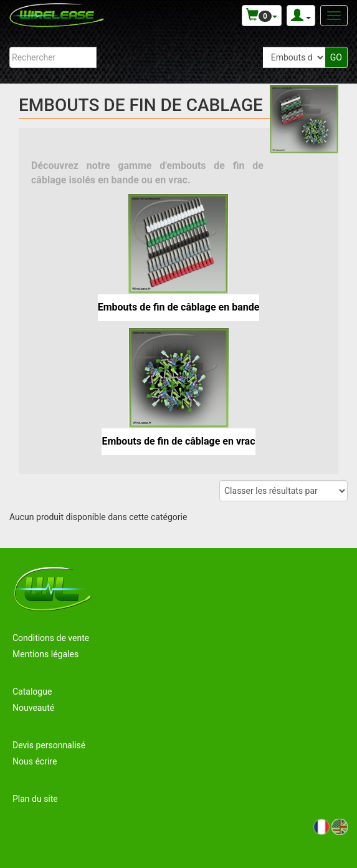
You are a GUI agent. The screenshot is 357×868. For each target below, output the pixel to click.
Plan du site (35, 799)
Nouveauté (33, 708)
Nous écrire (35, 761)
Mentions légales (45, 654)
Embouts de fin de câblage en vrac (178, 441)
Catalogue (32, 692)
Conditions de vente (51, 638)
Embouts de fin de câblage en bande (179, 307)
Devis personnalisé (49, 745)
